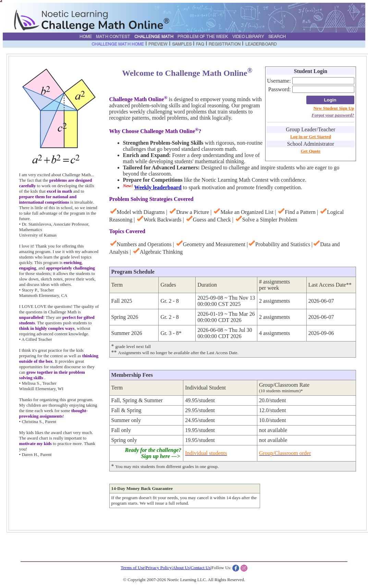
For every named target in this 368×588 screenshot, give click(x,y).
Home (86, 37)
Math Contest (113, 37)
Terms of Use (133, 568)
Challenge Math (154, 37)
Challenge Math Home (118, 45)
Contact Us (200, 568)
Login (330, 100)
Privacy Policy (159, 568)
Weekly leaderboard (158, 187)
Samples (182, 45)
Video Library (248, 37)
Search (277, 37)
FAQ (200, 45)
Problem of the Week (203, 37)
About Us (181, 568)
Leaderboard (261, 45)
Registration (225, 45)
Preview (158, 45)
